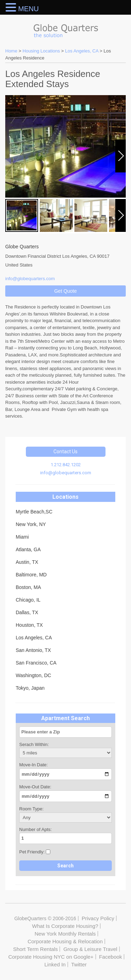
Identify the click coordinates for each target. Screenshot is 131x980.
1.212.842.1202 (66, 465)
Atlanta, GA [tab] (28, 549)
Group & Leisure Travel (90, 949)
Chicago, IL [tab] (28, 600)
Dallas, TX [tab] (27, 612)
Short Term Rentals (35, 949)
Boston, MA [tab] (28, 587)
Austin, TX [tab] (27, 562)
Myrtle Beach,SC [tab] (34, 512)
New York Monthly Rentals (65, 934)
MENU (28, 9)
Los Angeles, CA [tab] (34, 638)
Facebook (110, 957)
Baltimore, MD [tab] (31, 575)
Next (121, 172)
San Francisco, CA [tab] (36, 663)
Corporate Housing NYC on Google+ (51, 957)
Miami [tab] (22, 537)
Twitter (79, 964)
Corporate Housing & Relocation (65, 941)
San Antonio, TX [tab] (33, 650)
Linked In (55, 964)
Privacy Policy (98, 918)
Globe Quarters (65, 29)
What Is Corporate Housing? (65, 926)
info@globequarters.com (66, 473)
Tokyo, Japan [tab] (30, 688)
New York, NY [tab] (31, 524)
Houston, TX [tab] (29, 625)
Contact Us (65, 452)
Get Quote (65, 291)
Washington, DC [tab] (33, 675)
